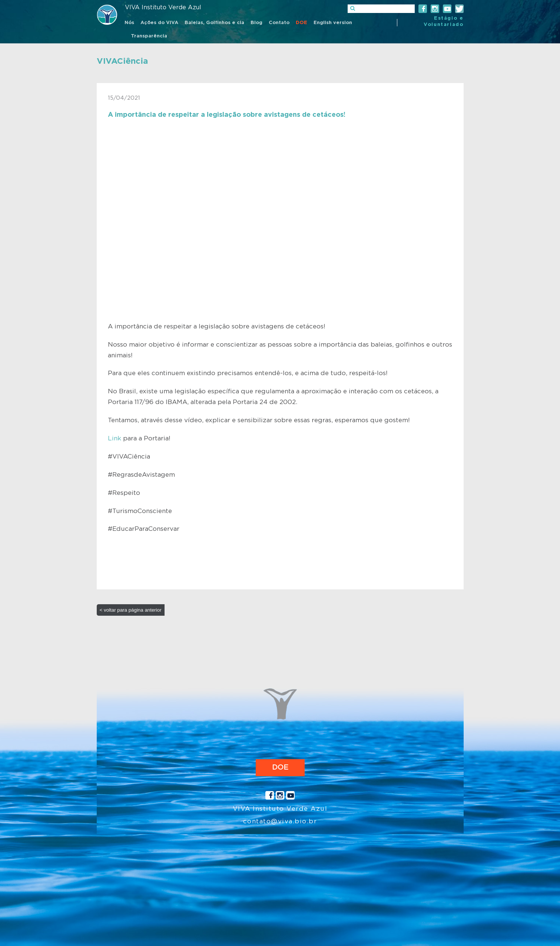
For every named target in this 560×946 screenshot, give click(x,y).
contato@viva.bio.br (280, 821)
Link (115, 438)
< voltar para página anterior (131, 610)
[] (381, 9)
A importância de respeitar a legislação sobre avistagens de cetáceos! (227, 115)
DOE (280, 768)
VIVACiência (122, 61)
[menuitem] (129, 23)
